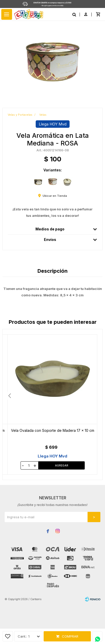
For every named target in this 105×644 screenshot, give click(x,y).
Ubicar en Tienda (55, 196)
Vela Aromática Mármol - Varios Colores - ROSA (52, 430)
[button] (95, 396)
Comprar (70, 636)
